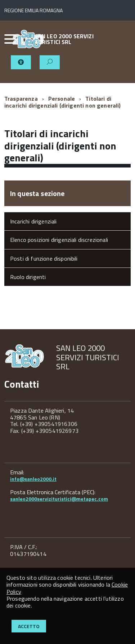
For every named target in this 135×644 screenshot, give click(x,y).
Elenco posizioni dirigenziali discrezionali (59, 240)
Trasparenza (21, 99)
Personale (62, 99)
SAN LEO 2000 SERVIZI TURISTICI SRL (64, 39)
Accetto (29, 626)
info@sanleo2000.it (33, 479)
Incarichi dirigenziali (33, 221)
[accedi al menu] (8, 39)
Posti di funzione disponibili (44, 258)
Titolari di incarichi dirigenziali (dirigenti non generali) (63, 102)
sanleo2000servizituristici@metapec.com (59, 499)
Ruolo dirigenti (28, 277)
